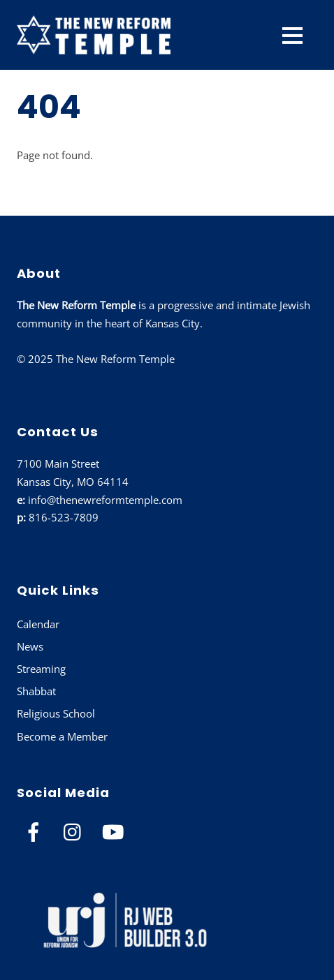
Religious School (56, 713)
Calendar (38, 624)
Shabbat (36, 691)
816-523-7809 (64, 517)
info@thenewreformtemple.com (105, 500)
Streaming (41, 669)
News (30, 646)
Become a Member (62, 736)
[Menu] (292, 35)
